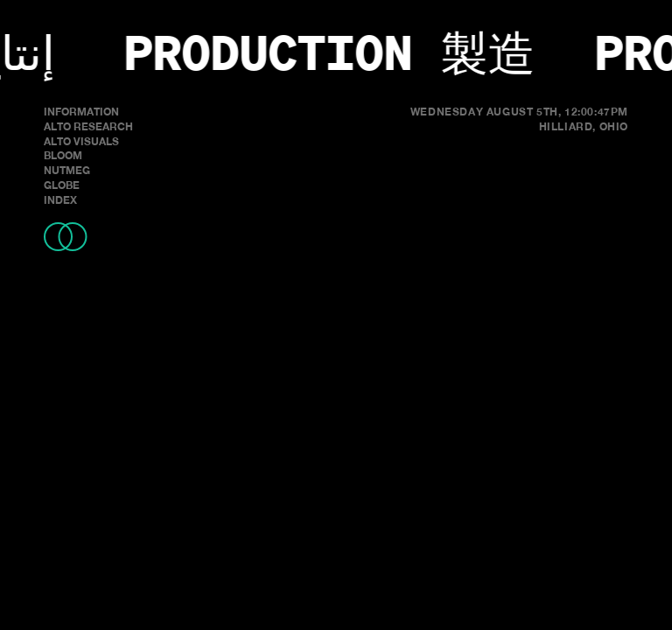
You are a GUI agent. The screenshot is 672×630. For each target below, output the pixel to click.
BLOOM (63, 155)
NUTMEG (67, 170)
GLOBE (62, 185)
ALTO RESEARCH (88, 126)
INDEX (60, 200)
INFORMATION (81, 112)
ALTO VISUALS (81, 141)
